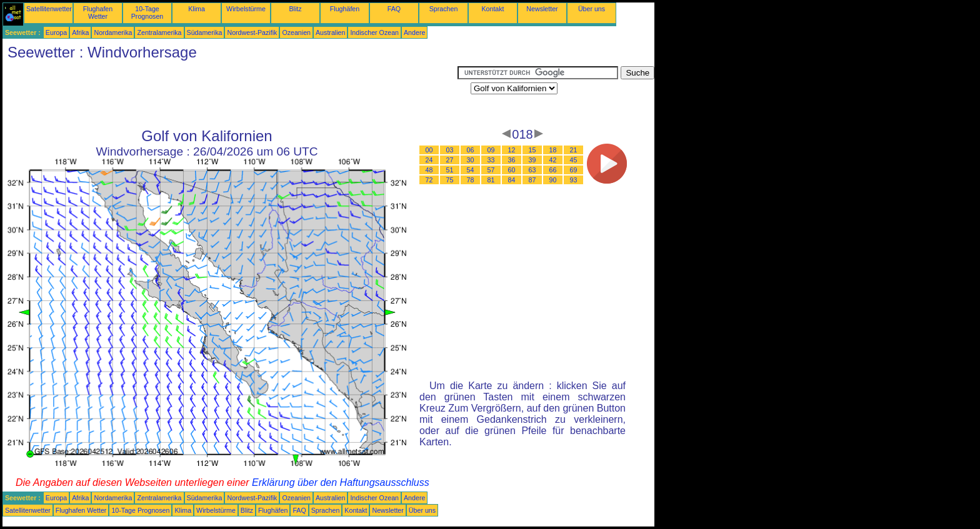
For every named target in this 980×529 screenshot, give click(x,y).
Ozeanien (296, 32)
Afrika (80, 32)
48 (429, 170)
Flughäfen (345, 9)
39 (532, 160)
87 (532, 180)
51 (450, 170)
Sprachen (444, 9)
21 (574, 150)
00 (429, 150)
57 (491, 170)
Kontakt (492, 9)
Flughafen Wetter (98, 12)
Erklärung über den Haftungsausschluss (341, 482)
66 (553, 170)
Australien (330, 32)
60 (512, 170)
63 (532, 170)
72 (429, 180)
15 (532, 150)
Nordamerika (113, 32)
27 (450, 160)
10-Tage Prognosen (147, 12)
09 (491, 150)
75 (450, 180)
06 (471, 150)
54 (471, 170)
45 (574, 160)
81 (491, 180)
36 (512, 160)
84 (512, 180)
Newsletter (542, 9)
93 (574, 180)
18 (553, 150)
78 (471, 180)
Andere (414, 32)
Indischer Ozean (374, 32)
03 (450, 150)
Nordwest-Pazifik (252, 32)
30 (471, 160)
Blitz (295, 9)
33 (491, 160)
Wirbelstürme (246, 9)
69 (574, 170)
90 (553, 180)
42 (553, 160)
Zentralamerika (159, 32)
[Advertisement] (230, 94)
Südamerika (205, 32)
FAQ (394, 9)
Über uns (592, 9)
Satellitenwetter (49, 9)
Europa (56, 32)
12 (512, 150)
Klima (197, 9)
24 (429, 160)
